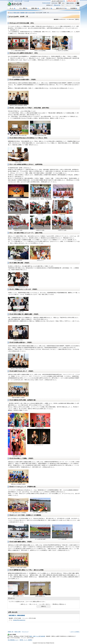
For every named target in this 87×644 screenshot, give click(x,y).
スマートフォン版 (19, 1)
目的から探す (17, 13)
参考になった (24, 604)
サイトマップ (25, 632)
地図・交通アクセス (34, 636)
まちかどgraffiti (32, 13)
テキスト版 (11, 1)
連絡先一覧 (11, 632)
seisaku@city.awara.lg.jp (19, 620)
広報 (26, 13)
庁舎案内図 (42, 636)
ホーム (11, 13)
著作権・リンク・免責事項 (26, 640)
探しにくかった (34, 604)
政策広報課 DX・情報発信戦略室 (17, 615)
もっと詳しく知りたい (45, 604)
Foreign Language (46, 3)
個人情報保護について (13, 640)
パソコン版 (26, 1)
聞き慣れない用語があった (59, 604)
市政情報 (22, 13)
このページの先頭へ (75, 632)
